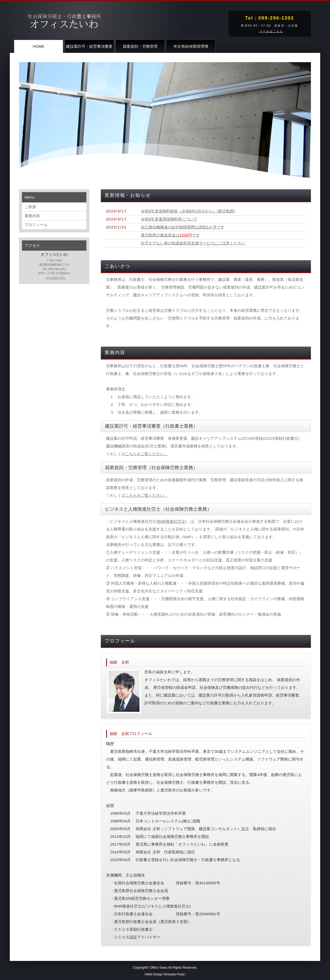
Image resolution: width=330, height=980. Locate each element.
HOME (39, 46)
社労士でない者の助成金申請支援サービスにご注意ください (193, 243)
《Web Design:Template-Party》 (165, 974)
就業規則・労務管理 (140, 46)
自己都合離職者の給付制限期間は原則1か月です (182, 227)
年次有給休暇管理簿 (191, 46)
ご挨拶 (30, 207)
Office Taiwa (159, 968)
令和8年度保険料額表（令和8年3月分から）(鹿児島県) (188, 211)
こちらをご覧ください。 (147, 454)
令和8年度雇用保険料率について (169, 219)
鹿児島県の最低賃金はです (170, 235)
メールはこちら (271, 31)
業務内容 (32, 216)
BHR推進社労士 (171, 521)
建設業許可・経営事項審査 (89, 46)
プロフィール (36, 225)
